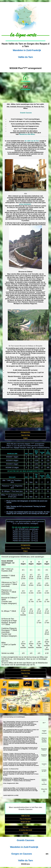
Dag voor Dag (25, 435)
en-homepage (25, 89)
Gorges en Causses (22, 854)
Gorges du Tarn (25, 822)
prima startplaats (25, 204)
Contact (25, 833)
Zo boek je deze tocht (25, 830)
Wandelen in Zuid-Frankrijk (27, 50)
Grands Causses (26, 113)
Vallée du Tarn (25, 57)
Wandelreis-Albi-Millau (27, 134)
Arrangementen (25, 432)
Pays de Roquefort (26, 819)
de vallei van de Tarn (32, 141)
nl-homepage (26, 81)
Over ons (25, 827)
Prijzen (26, 438)
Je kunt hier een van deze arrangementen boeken (25, 471)
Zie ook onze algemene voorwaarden (25, 527)
